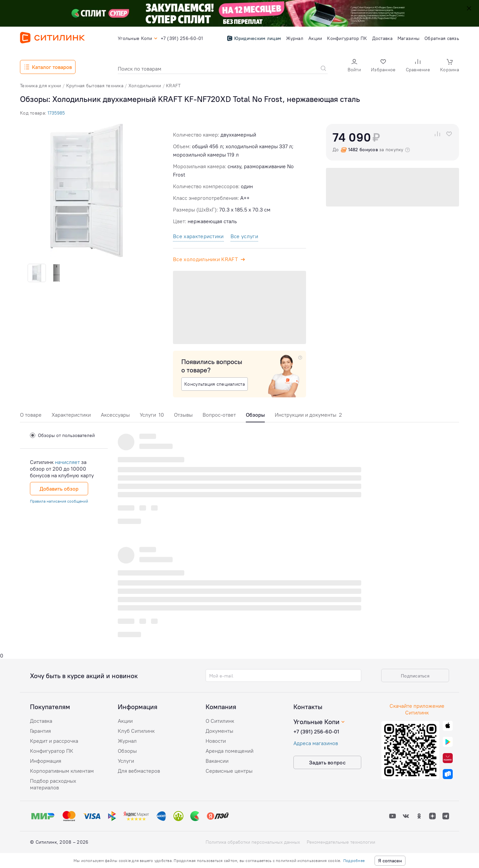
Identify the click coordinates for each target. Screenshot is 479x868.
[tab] (31, 417)
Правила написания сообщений (59, 501)
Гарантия (40, 731)
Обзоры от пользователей (62, 435)
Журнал (127, 741)
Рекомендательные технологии (341, 842)
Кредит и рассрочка (54, 741)
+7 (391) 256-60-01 (316, 731)
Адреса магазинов (316, 743)
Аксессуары (115, 415)
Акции (125, 721)
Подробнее (354, 861)
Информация (46, 761)
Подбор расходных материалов (53, 784)
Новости (216, 741)
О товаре (31, 415)
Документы (219, 731)
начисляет (67, 462)
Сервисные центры (229, 771)
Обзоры (127, 751)
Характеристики (71, 415)
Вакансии (217, 761)
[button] (354, 66)
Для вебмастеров (139, 771)
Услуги (152, 415)
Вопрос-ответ (219, 415)
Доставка (41, 721)
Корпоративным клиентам (62, 771)
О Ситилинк (220, 721)
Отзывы (183, 415)
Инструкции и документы (308, 415)
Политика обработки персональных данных (253, 842)
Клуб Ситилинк (136, 731)
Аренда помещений (230, 751)
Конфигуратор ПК (52, 751)
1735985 (56, 113)
